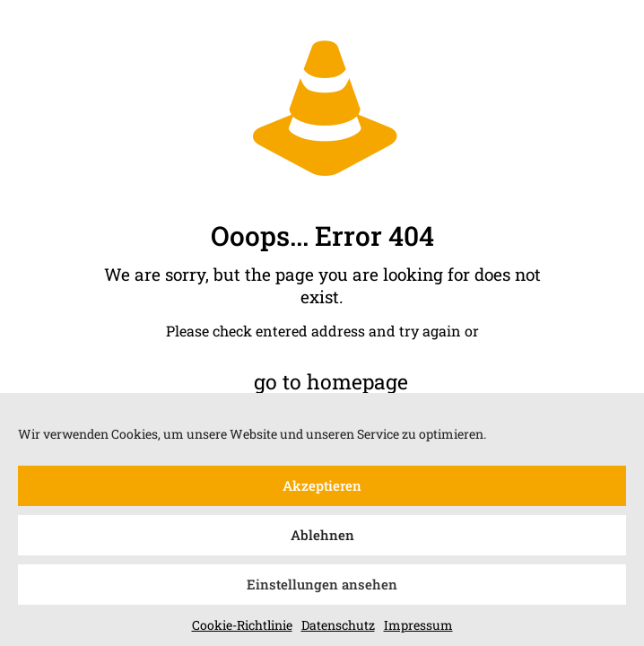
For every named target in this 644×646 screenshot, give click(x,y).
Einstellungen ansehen (322, 589)
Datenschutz (338, 629)
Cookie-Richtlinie (242, 629)
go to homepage (331, 381)
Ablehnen (322, 539)
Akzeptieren (322, 490)
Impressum (418, 629)
